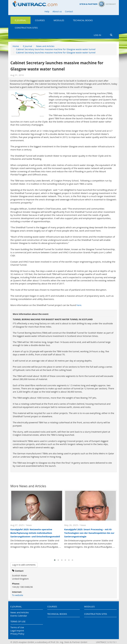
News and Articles (45, 46)
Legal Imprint (17, 631)
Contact (69, 11)
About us (57, 11)
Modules (59, 20)
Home (16, 46)
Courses (40, 20)
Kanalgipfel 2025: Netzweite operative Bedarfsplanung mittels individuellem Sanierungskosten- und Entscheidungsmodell (35, 533)
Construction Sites (26, 28)
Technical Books (83, 20)
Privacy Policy (17, 634)
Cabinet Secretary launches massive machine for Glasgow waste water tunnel (56, 49)
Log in (97, 35)
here (79, 305)
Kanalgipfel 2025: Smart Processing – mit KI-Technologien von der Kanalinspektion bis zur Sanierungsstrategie (89, 533)
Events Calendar (19, 616)
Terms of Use (18, 621)
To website (18, 595)
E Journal (21, 20)
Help (47, 11)
